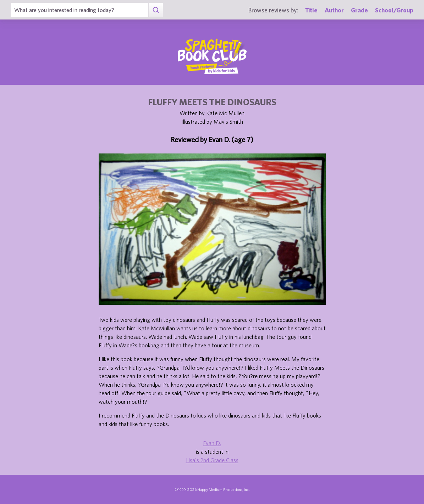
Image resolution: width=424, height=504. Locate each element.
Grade (359, 10)
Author (334, 10)
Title (311, 10)
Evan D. (212, 443)
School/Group (394, 10)
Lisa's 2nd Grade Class (212, 460)
